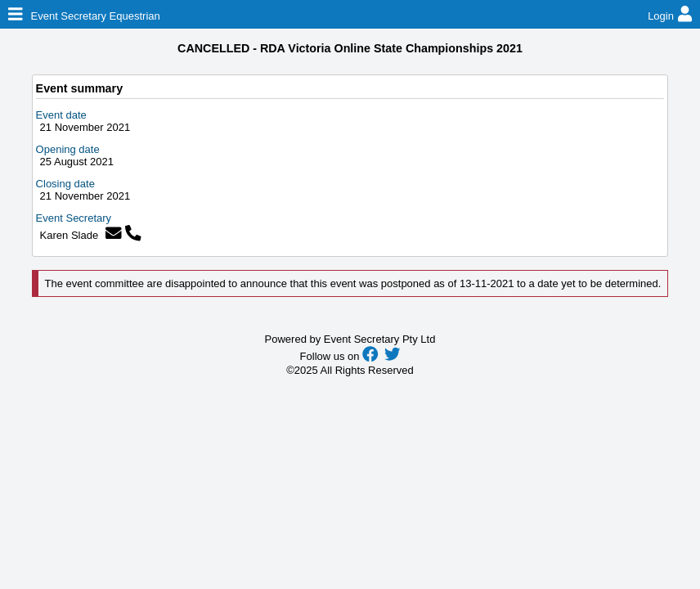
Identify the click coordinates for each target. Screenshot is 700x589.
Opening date (68, 149)
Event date (61, 115)
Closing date (65, 184)
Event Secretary (74, 218)
